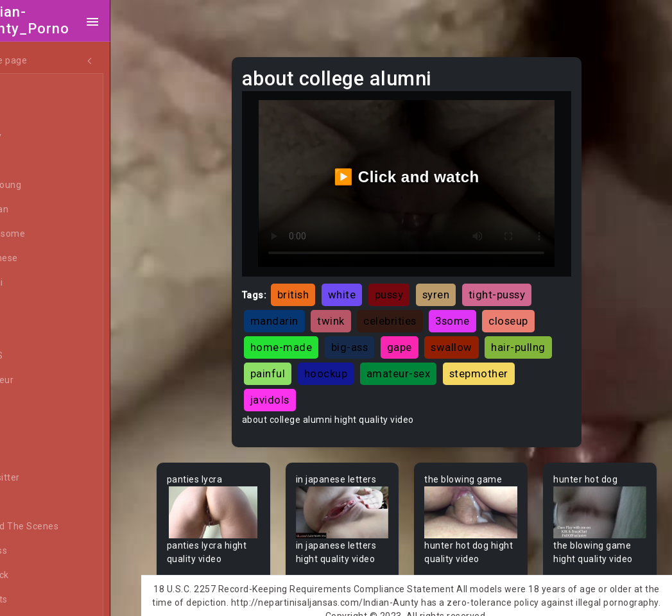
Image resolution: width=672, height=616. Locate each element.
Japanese (46, 259)
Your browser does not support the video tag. (236, 501)
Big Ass (40, 551)
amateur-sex (494, 363)
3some (474, 311)
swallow (473, 337)
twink (353, 311)
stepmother (302, 389)
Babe (35, 454)
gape (421, 337)
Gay (32, 332)
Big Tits (40, 600)
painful (363, 363)
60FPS (38, 356)
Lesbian (41, 210)
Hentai (38, 283)
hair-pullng (299, 363)
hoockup (421, 363)
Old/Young (47, 185)
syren (458, 284)
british (315, 284)
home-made (303, 337)
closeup (530, 311)
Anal (34, 161)
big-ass (372, 337)
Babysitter (47, 478)
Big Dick (41, 576)
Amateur (43, 381)
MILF (34, 112)
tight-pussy (519, 284)
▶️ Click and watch (419, 172)
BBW (34, 502)
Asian (36, 429)
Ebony (37, 137)
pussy (411, 284)
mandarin (296, 311)
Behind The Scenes (66, 527)
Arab (35, 405)
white (364, 284)
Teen (35, 88)
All (30, 307)
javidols (369, 389)
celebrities (412, 311)
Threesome (49, 234)
